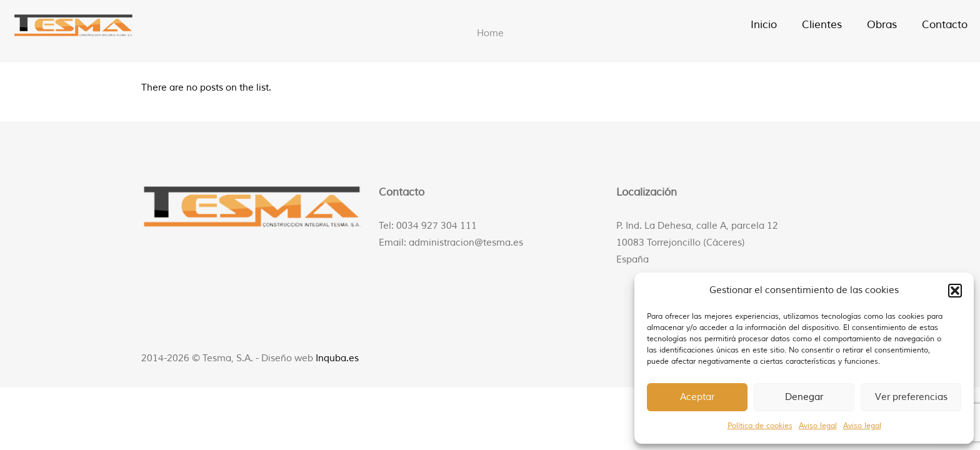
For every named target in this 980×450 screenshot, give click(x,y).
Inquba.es (337, 358)
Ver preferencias (911, 397)
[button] (955, 291)
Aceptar (697, 397)
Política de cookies (760, 426)
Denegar (804, 397)
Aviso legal (818, 426)
